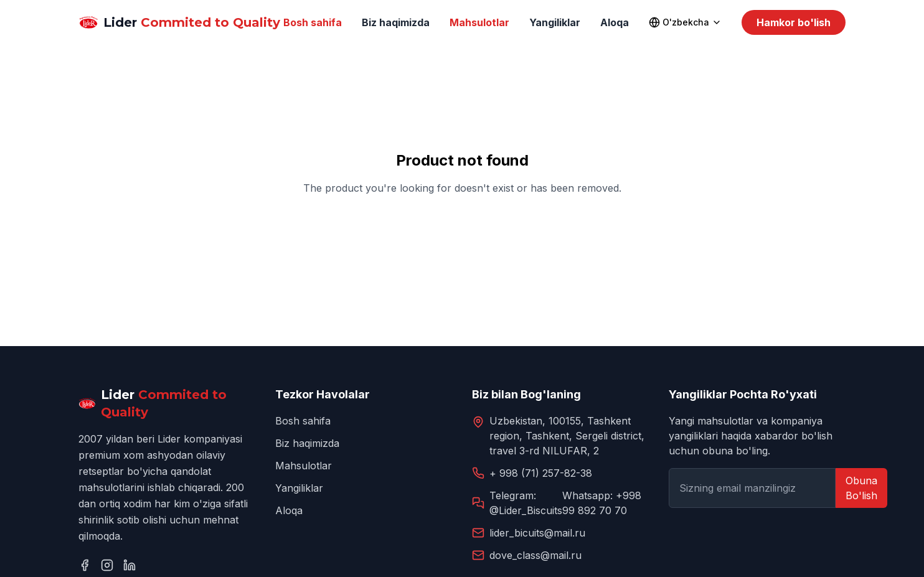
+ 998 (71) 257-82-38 (541, 473)
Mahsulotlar (479, 22)
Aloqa (615, 22)
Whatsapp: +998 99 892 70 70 (602, 503)
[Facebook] (85, 565)
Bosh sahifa (313, 22)
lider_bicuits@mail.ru (537, 533)
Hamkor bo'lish (794, 22)
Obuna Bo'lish (861, 488)
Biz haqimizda (396, 22)
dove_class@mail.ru (535, 555)
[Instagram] (107, 565)
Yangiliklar (555, 22)
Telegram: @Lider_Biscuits (526, 503)
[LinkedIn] (130, 565)
